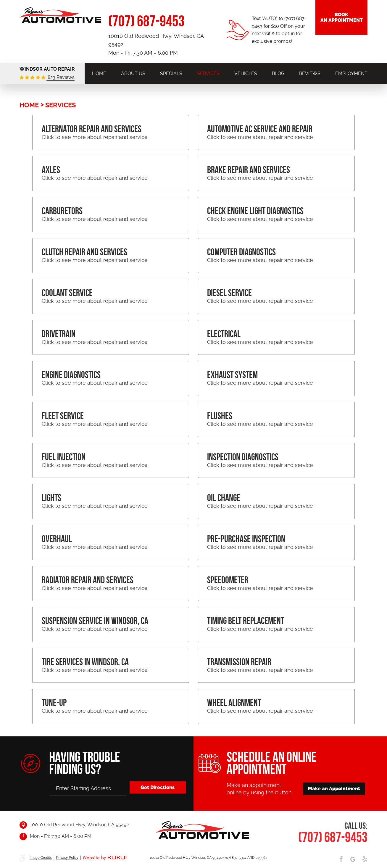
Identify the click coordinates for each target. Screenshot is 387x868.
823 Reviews (61, 77)
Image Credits (41, 858)
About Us (133, 73)
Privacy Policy (67, 858)
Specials (171, 73)
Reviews (310, 73)
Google (353, 859)
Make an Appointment (334, 789)
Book (341, 17)
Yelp (365, 859)
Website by (104, 858)
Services (208, 73)
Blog (278, 73)
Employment (351, 73)
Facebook (341, 859)
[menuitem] (99, 73)
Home (99, 73)
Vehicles (246, 73)
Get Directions (158, 787)
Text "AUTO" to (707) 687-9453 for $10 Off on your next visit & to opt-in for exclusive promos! (279, 30)
